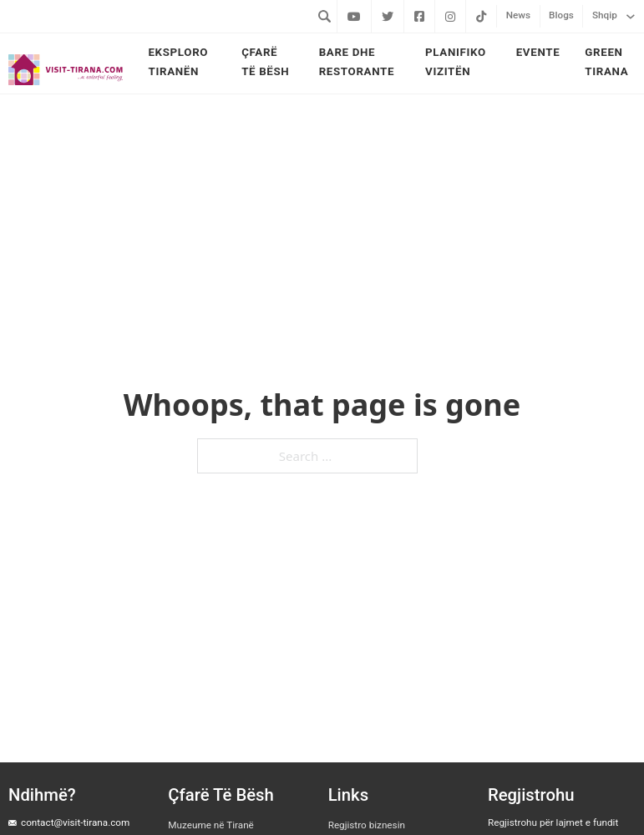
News (518, 15)
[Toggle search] (324, 16)
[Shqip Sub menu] (631, 16)
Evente (538, 52)
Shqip (605, 15)
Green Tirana (606, 62)
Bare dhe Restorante (357, 62)
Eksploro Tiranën (178, 62)
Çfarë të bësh (265, 62)
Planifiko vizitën (456, 62)
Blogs (561, 15)
